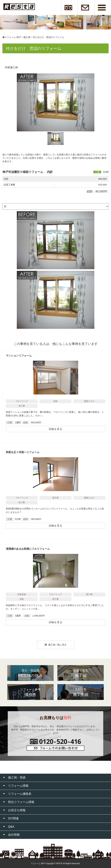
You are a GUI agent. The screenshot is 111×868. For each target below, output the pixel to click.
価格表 (30, 692)
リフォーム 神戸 (12, 37)
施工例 (27, 37)
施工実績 (81, 692)
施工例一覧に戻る (56, 645)
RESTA (59, 863)
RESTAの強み (30, 673)
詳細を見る (56, 429)
